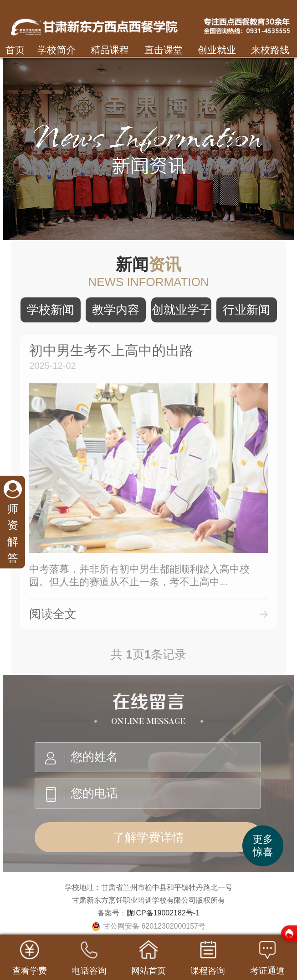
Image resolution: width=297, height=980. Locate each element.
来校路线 (270, 50)
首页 (15, 50)
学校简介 (56, 50)
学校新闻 (51, 310)
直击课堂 (164, 50)
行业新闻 (246, 310)
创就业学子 (181, 310)
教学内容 (116, 310)
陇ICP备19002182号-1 (163, 913)
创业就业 (217, 50)
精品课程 (110, 50)
